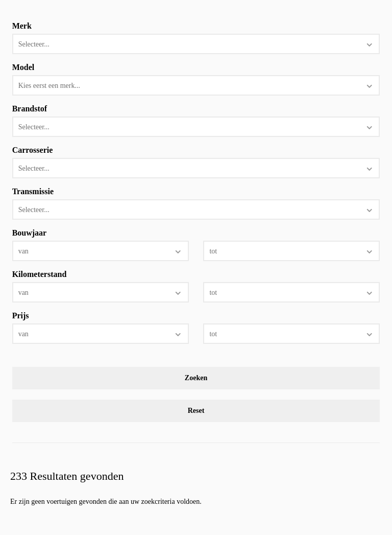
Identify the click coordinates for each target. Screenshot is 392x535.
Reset (196, 411)
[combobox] (196, 44)
